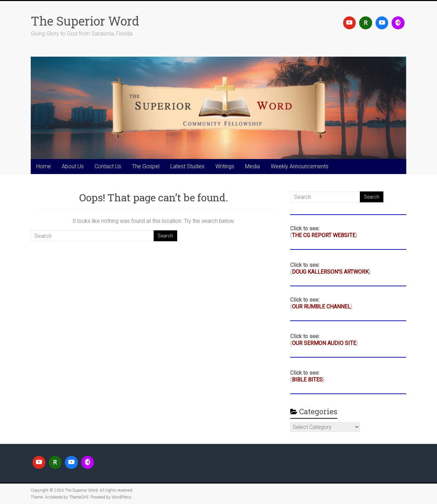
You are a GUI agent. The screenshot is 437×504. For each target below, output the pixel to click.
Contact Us (108, 166)
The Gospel (146, 166)
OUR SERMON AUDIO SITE (324, 343)
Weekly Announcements (300, 166)
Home (44, 166)
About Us (73, 166)
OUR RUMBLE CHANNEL (321, 307)
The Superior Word (85, 21)
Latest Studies (187, 166)
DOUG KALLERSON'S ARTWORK (330, 272)
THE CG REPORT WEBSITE (324, 235)
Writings (225, 166)
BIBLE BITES (307, 380)
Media (252, 166)
